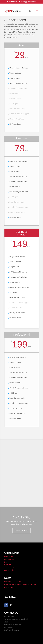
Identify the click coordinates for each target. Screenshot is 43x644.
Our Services (9, 559)
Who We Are (9, 557)
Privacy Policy (9, 570)
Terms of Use (9, 568)
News (6, 562)
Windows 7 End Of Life (12, 582)
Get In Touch (21, 531)
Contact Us (8, 565)
